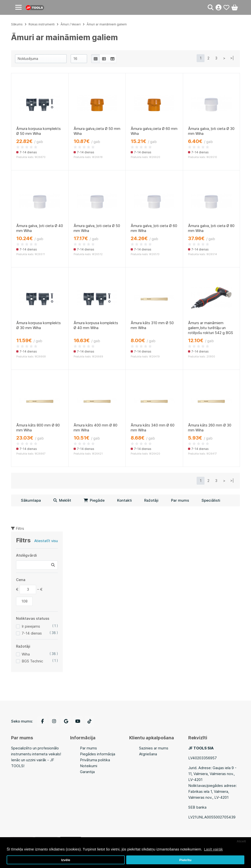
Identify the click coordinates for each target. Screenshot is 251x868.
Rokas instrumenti (42, 24)
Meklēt (62, 500)
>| (232, 58)
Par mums (180, 500)
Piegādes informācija (98, 754)
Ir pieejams (31, 626)
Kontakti (125, 500)
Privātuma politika (95, 760)
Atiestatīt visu (46, 541)
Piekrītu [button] (185, 860)
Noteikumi (89, 766)
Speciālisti (211, 500)
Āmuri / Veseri (71, 24)
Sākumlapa (31, 500)
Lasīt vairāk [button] (213, 849)
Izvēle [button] (66, 860)
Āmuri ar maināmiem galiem (107, 24)
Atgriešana (148, 754)
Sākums (17, 24)
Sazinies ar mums (154, 748)
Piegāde (94, 500)
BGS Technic (32, 661)
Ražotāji (151, 500)
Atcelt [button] (241, 841)
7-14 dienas (32, 633)
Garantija (87, 772)
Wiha (26, 654)
